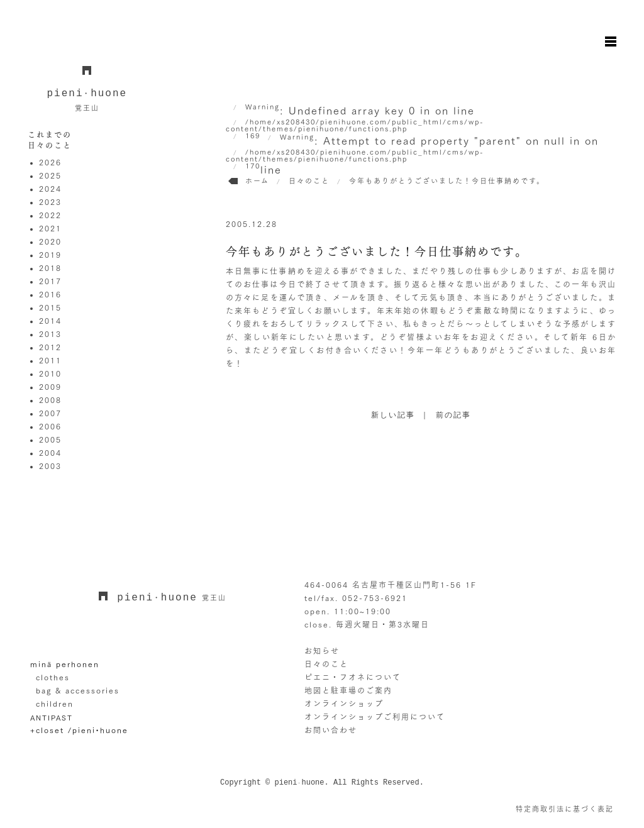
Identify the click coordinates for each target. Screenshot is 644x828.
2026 (50, 162)
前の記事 (453, 416)
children (55, 704)
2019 (50, 255)
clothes (53, 677)
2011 (50, 360)
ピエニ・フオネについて (353, 677)
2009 (50, 387)
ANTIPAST (52, 718)
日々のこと (326, 664)
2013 (50, 334)
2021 (50, 228)
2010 (50, 373)
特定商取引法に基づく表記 (565, 809)
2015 (50, 307)
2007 (50, 413)
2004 (50, 453)
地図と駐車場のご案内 (348, 690)
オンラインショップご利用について (375, 717)
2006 (50, 426)
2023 (50, 202)
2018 (50, 268)
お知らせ (322, 651)
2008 (50, 400)
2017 (50, 281)
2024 (50, 189)
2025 (50, 175)
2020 (50, 241)
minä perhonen (65, 664)
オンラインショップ (344, 704)
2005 (50, 439)
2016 (50, 294)
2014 (50, 321)
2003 (50, 466)
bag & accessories (78, 690)
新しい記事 (393, 416)
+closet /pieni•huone (79, 730)
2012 (50, 347)
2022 (50, 215)
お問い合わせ (331, 730)
